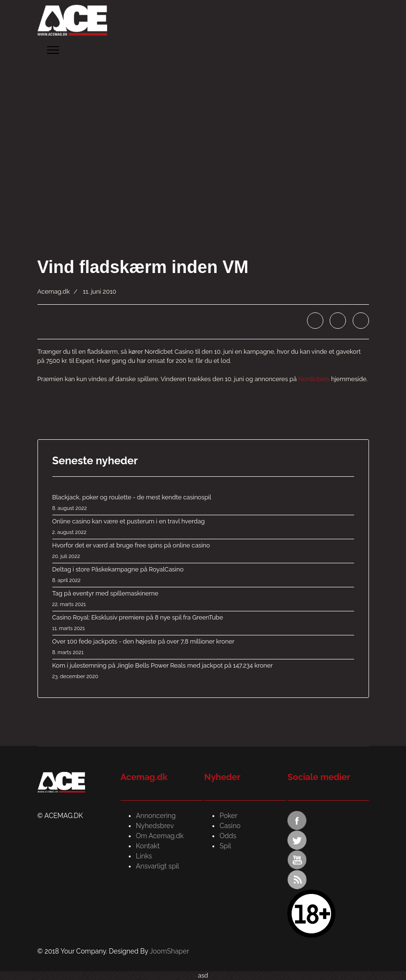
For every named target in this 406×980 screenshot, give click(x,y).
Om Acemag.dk (160, 836)
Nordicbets (314, 379)
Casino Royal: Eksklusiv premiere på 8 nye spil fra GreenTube (203, 623)
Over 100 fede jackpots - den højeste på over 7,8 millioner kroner (203, 647)
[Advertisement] (203, 136)
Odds (228, 836)
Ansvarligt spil (158, 866)
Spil (225, 846)
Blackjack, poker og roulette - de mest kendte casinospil (203, 503)
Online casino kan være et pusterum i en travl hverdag (203, 527)
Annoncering (156, 816)
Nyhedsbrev (155, 826)
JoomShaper (169, 951)
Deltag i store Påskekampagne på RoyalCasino (203, 575)
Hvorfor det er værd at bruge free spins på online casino (203, 551)
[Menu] (53, 50)
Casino (230, 826)
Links (144, 856)
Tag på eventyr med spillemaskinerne (203, 599)
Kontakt (148, 846)
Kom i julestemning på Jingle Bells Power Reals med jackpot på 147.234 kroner (203, 671)
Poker (228, 816)
